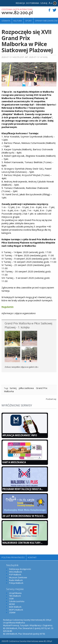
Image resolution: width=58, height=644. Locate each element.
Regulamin (8, 307)
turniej (13, 388)
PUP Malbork (15, 575)
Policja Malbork (16, 583)
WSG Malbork (16, 572)
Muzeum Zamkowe (18, 577)
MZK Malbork (15, 607)
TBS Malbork (15, 596)
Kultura (18, 21)
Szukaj (44, 3)
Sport (28, 21)
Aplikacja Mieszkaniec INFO (20, 435)
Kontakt (32, 557)
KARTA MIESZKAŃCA (14, 462)
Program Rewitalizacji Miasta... (23, 489)
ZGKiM (12, 612)
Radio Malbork (16, 580)
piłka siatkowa (26, 388)
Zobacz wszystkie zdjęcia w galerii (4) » (21, 367)
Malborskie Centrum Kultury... (22, 543)
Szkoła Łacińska (17, 601)
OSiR (11, 599)
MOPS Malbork (16, 610)
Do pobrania (33, 3)
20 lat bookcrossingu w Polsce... (24, 516)
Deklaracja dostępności (20, 569)
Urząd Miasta (15, 593)
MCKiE (12, 604)
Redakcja (20, 3)
